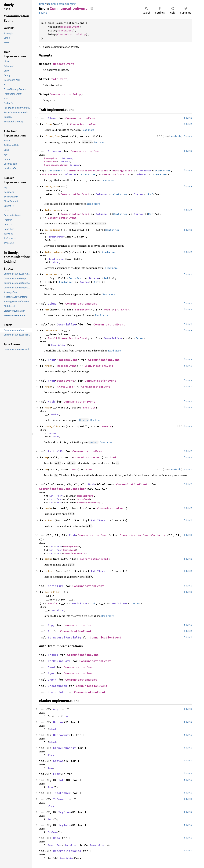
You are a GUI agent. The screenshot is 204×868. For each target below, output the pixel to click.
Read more (88, 130)
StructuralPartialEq (64, 637)
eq (46, 457)
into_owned (53, 210)
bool (113, 457)
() (116, 309)
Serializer (80, 603)
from (48, 366)
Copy (51, 625)
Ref (151, 194)
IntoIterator (56, 237)
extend (49, 520)
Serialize (56, 586)
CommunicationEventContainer (88, 170)
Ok (94, 603)
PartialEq (56, 451)
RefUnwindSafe (59, 661)
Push (92, 484)
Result (108, 309)
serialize (52, 592)
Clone (52, 118)
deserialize (53, 330)
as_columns (53, 230)
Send (51, 667)
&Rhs (75, 469)
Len (51, 496)
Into (62, 780)
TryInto (64, 825)
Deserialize (66, 324)
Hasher (55, 414)
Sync (51, 673)
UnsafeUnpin (57, 686)
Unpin (52, 680)
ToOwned (59, 799)
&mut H (107, 426)
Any (56, 709)
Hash (51, 402)
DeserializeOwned (67, 851)
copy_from (52, 186)
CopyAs (58, 761)
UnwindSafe (57, 692)
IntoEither (62, 793)
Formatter (82, 309)
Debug (52, 304)
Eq (50, 631)
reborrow (51, 274)
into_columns (54, 252)
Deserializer (113, 338)
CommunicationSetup (72, 34)
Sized (56, 262)
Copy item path (92, 8)
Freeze (53, 655)
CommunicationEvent (81, 118)
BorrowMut (61, 735)
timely (43, 4)
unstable (176, 136)
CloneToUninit (64, 748)
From (51, 360)
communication (57, 4)
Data (57, 838)
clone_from (53, 136)
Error (125, 309)
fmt (47, 309)
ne (46, 469)
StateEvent (65, 30)
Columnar (55, 151)
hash (48, 408)
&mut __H (89, 408)
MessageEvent (70, 27)
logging (71, 4)
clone (49, 124)
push (48, 508)
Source (43, 13)
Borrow (139, 194)
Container (55, 170)
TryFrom (64, 812)
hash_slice (53, 426)
